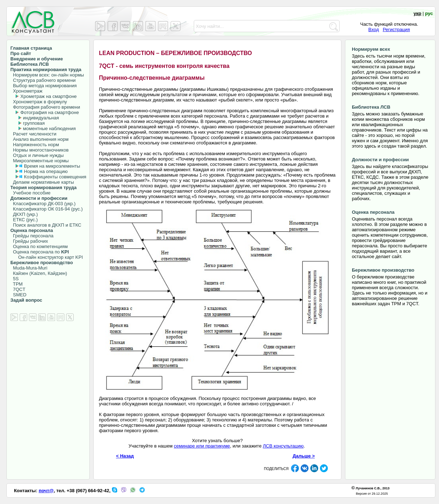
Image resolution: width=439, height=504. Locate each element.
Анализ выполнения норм (40, 139)
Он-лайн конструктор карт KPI (47, 257)
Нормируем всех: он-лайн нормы (47, 75)
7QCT (18, 289)
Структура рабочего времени (43, 80)
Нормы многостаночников (40, 150)
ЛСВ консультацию (283, 446)
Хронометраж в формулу (39, 102)
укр (418, 13)
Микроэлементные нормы (40, 161)
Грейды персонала (32, 236)
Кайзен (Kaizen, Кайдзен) (39, 273)
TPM (16, 284)
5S (14, 279)
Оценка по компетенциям (39, 246)
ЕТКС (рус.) (24, 220)
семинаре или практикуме (202, 446)
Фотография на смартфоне (50, 112)
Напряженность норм (35, 145)
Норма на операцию (46, 171)
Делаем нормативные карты (42, 182)
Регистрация (396, 29)
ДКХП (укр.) (24, 214)
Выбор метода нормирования (43, 86)
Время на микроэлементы (52, 166)
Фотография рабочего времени (45, 107)
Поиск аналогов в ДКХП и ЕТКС (46, 225)
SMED (18, 295)
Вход (373, 29)
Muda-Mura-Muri (29, 268)
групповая (34, 123)
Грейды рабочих (29, 241)
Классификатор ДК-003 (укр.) (43, 204)
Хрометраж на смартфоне (49, 96)
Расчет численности (33, 134)
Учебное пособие (30, 193)
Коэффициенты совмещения (55, 177)
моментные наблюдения (49, 129)
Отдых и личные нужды (37, 155)
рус (429, 13)
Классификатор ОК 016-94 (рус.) (46, 209)
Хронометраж (26, 91)
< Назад (125, 456)
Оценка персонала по (40, 252)
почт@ (46, 491)
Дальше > (304, 456)
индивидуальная (41, 118)
